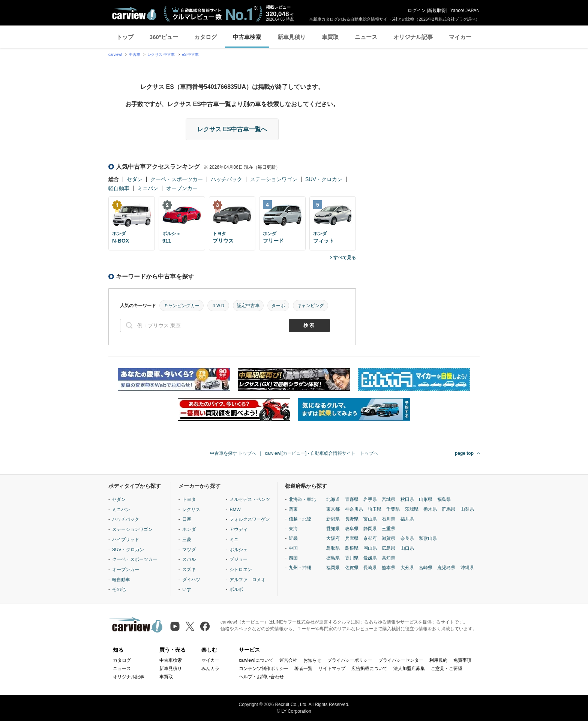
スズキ (189, 570)
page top (464, 453)
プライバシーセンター (401, 660)
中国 (293, 548)
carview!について (256, 660)
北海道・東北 (302, 499)
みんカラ (210, 669)
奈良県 (407, 538)
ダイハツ (191, 580)
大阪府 (333, 538)
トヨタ (189, 499)
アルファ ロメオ (247, 580)
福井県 (407, 519)
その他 (119, 589)
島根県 (352, 548)
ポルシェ (238, 550)
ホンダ (189, 529)
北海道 (333, 499)
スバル (189, 559)
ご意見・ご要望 (447, 669)
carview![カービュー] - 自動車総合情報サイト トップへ (322, 453)
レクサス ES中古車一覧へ (232, 129)
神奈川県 (354, 509)
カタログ (205, 37)
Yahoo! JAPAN (465, 10)
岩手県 (370, 499)
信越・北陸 (300, 519)
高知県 (388, 558)
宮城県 (388, 499)
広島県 (388, 548)
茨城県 (412, 509)
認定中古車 (248, 306)
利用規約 (438, 660)
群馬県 (448, 509)
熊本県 (388, 568)
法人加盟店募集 (409, 669)
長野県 (352, 519)
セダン (135, 179)
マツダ (189, 550)
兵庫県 (352, 538)
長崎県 (370, 568)
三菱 (187, 540)
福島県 (444, 499)
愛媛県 (370, 558)
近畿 (293, 538)
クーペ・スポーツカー (177, 179)
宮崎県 (426, 568)
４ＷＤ (218, 306)
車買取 (330, 37)
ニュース (366, 37)
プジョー (238, 559)
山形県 (426, 499)
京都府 (370, 538)
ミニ (234, 540)
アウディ (238, 529)
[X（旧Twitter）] (190, 626)
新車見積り (292, 37)
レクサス (191, 510)
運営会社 (288, 660)
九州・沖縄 (300, 568)
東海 (293, 529)
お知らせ (312, 660)
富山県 (370, 519)
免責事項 (462, 660)
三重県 (388, 529)
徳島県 (333, 558)
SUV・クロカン (324, 179)
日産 (187, 519)
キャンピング (310, 306)
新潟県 (333, 519)
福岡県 (333, 568)
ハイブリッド (126, 540)
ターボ (278, 306)
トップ (125, 37)
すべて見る (345, 258)
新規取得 (437, 10)
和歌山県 (428, 538)
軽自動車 (119, 188)
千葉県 (393, 509)
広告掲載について (369, 669)
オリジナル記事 (413, 37)
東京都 (333, 509)
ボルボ (236, 589)
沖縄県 (467, 568)
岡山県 (370, 548)
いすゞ (189, 589)
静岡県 (370, 529)
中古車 (135, 55)
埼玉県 (375, 509)
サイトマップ (332, 669)
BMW (235, 510)
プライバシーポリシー (350, 660)
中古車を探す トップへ (233, 453)
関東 (293, 509)
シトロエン (241, 570)
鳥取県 (333, 548)
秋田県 (407, 499)
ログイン (417, 10)
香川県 (352, 558)
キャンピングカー (181, 306)
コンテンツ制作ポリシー (264, 669)
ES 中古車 (190, 55)
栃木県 (430, 509)
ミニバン (148, 188)
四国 (293, 558)
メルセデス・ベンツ (250, 499)
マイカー (460, 37)
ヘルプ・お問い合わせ (261, 677)
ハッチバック (226, 179)
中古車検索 (247, 37)
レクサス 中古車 (161, 55)
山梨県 (467, 509)
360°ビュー (164, 37)
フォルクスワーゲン (250, 519)
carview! (115, 55)
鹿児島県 (446, 568)
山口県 (407, 548)
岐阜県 (352, 529)
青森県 (352, 499)
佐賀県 (352, 568)
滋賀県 (388, 538)
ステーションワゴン (274, 179)
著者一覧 (303, 669)
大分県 (407, 568)
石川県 (388, 519)
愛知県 (333, 529)
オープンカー (182, 188)
